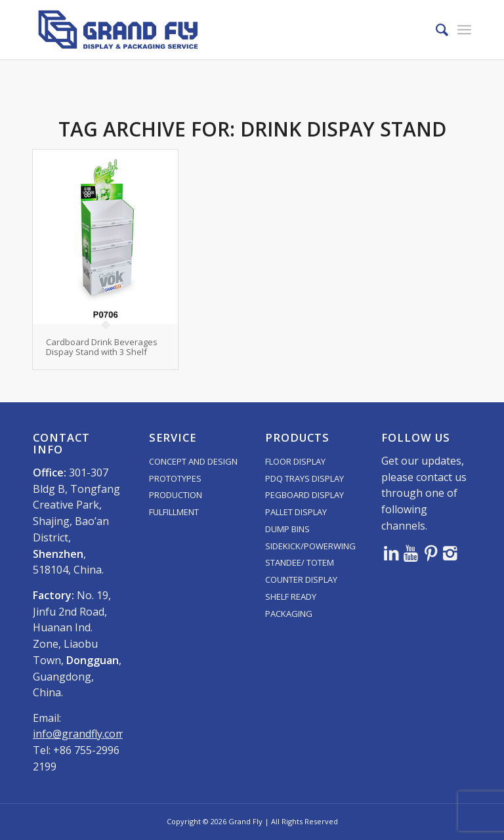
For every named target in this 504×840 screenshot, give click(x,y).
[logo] (118, 30)
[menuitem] (435, 30)
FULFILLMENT (174, 512)
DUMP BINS (287, 529)
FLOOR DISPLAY (295, 461)
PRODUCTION (176, 495)
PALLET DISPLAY (296, 512)
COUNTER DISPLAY (301, 579)
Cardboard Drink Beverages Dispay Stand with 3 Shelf (102, 346)
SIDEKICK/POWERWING (310, 546)
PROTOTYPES (175, 478)
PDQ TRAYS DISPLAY (304, 478)
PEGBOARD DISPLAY (304, 495)
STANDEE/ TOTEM (300, 562)
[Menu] (464, 30)
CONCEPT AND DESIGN (193, 461)
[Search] (435, 30)
